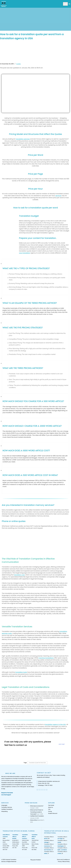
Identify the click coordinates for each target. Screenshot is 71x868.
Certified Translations (7, 809)
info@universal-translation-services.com (48, 781)
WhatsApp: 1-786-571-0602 (45, 785)
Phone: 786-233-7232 (43, 783)
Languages (4, 805)
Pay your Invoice (35, 860)
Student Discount (53, 813)
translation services (23, 139)
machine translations (46, 658)
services (58, 196)
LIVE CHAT (62, 744)
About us (51, 807)
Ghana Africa (34, 820)
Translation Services (7, 807)
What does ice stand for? (37, 806)
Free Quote (51, 805)
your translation (25, 253)
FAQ (49, 809)
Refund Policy (66, 862)
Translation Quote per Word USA (37, 763)
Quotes (18, 64)
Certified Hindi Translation (37, 816)
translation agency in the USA (55, 724)
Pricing (50, 811)
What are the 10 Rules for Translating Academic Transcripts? (37, 812)
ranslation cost (19, 575)
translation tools (21, 672)
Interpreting (4, 811)
